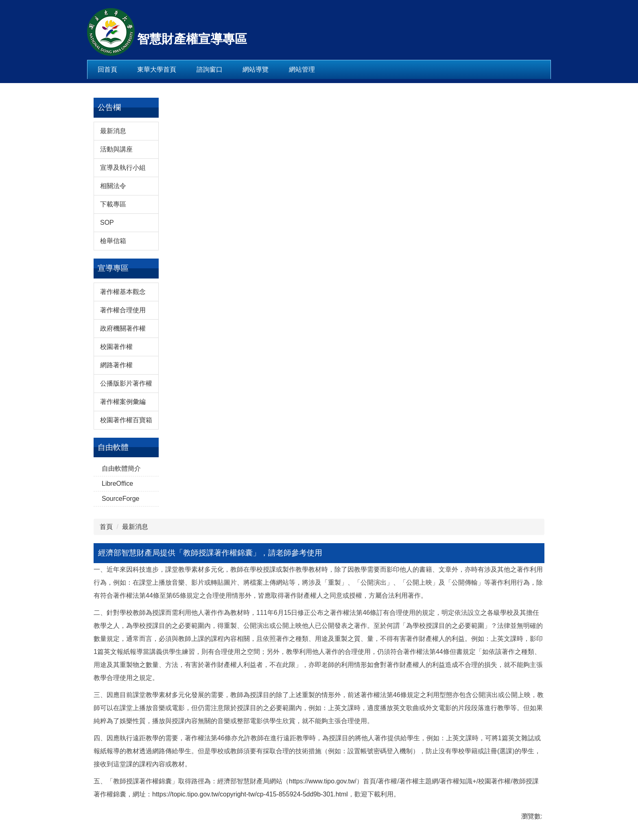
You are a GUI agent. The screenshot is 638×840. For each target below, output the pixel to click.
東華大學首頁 (157, 69)
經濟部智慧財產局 (499, 568)
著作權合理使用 (123, 536)
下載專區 (113, 431)
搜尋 (537, 24)
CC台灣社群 (491, 657)
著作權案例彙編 (123, 628)
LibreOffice (117, 710)
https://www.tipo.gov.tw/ (227, 704)
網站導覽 (256, 69)
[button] (475, 415)
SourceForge (121, 725)
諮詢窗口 (210, 69)
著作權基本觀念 (123, 518)
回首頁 (107, 69)
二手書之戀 (489, 722)
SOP (107, 449)
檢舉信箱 (113, 467)
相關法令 (113, 412)
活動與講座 (116, 376)
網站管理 (302, 69)
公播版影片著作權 (126, 610)
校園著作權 (116, 573)
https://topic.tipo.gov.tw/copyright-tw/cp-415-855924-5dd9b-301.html (336, 717)
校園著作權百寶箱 (126, 646)
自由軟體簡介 (121, 695)
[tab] (495, 482)
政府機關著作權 (123, 555)
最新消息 (113, 357)
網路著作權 (116, 591)
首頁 (199, 332)
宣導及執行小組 (123, 394)
